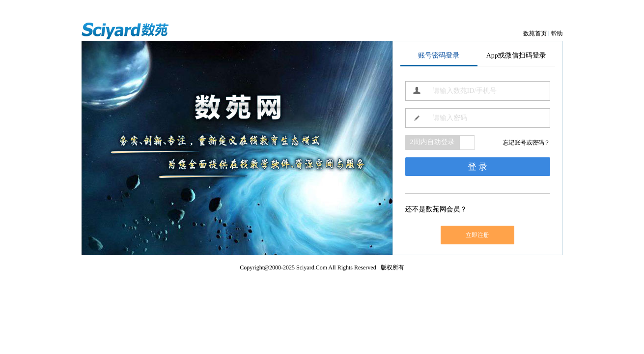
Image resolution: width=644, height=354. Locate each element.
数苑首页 (535, 33)
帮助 (557, 33)
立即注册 (477, 235)
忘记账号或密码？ (527, 143)
